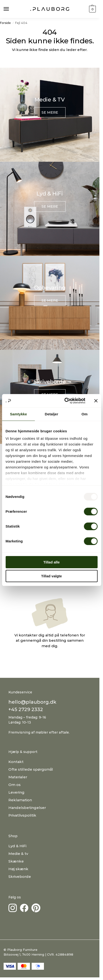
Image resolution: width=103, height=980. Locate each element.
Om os (15, 785)
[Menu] (11, 9)
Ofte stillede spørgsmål (31, 769)
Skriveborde (20, 877)
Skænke (16, 861)
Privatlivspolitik (22, 815)
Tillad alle (51, 562)
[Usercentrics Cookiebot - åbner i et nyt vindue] (65, 401)
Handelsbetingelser (27, 808)
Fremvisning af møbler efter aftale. (39, 732)
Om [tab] (85, 414)
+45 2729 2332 (26, 709)
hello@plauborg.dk (32, 702)
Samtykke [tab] (18, 414)
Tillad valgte (51, 576)
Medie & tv (18, 854)
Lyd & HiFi (17, 846)
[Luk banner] (96, 401)
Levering (16, 792)
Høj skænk (18, 869)
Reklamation (20, 800)
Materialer (18, 777)
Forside (5, 23)
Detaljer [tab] (52, 414)
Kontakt (16, 762)
